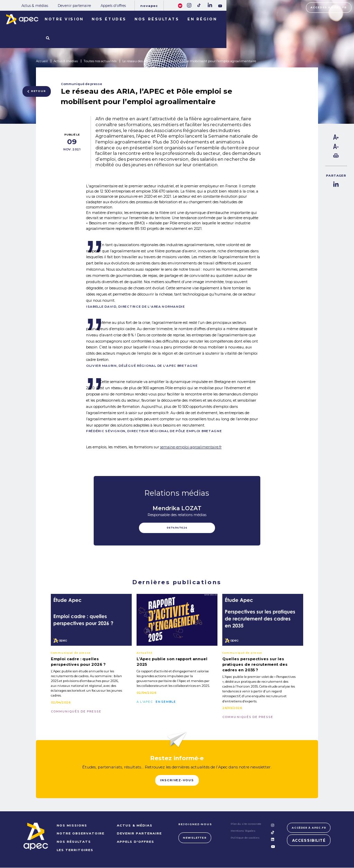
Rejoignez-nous (194, 825)
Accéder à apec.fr (329, 7)
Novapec (149, 6)
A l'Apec (145, 702)
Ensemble (166, 702)
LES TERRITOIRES (74, 850)
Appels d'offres (113, 6)
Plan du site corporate (245, 824)
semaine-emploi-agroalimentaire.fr (191, 447)
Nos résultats (157, 19)
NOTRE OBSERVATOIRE (80, 834)
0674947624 (177, 528)
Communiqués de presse (76, 711)
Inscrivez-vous (177, 781)
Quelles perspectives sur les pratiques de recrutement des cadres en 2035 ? (255, 664)
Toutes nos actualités (100, 61)
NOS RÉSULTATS (73, 842)
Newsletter (194, 838)
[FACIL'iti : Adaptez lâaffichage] (180, 5)
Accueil (42, 61)
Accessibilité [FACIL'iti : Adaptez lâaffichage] (309, 841)
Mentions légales (242, 831)
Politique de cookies (244, 838)
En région (202, 19)
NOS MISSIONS (71, 826)
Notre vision (64, 19)
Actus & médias (35, 6)
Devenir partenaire (74, 6)
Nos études (109, 19)
